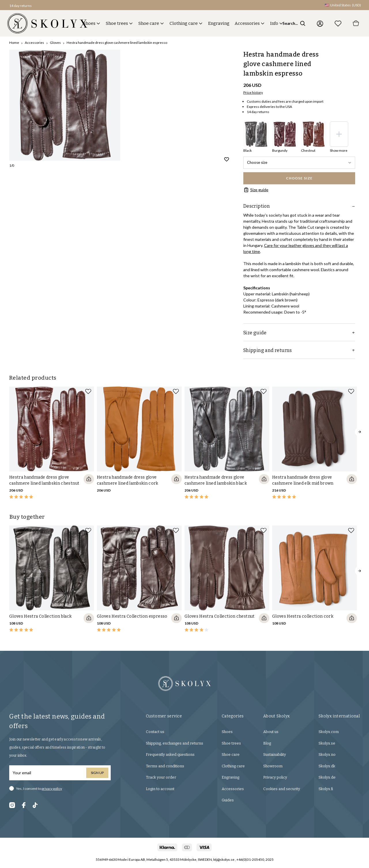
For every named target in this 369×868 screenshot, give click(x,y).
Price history (253, 92)
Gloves (55, 43)
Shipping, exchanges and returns (175, 743)
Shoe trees (117, 23)
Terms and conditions (165, 766)
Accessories (247, 23)
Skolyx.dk (327, 766)
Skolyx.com (329, 732)
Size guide (256, 190)
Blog (267, 743)
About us (271, 732)
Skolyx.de (327, 777)
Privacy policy (275, 777)
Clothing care (184, 23)
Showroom (273, 766)
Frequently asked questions (170, 754)
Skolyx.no (327, 754)
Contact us (155, 732)
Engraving (219, 23)
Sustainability (275, 754)
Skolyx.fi (326, 789)
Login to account (160, 789)
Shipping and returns (299, 350)
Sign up (97, 773)
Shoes (89, 23)
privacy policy (52, 789)
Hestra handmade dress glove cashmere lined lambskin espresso (117, 43)
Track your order (161, 777)
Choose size (299, 162)
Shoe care (149, 23)
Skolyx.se (327, 743)
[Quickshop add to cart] (89, 479)
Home (14, 43)
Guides (228, 800)
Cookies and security (282, 789)
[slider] (65, 105)
